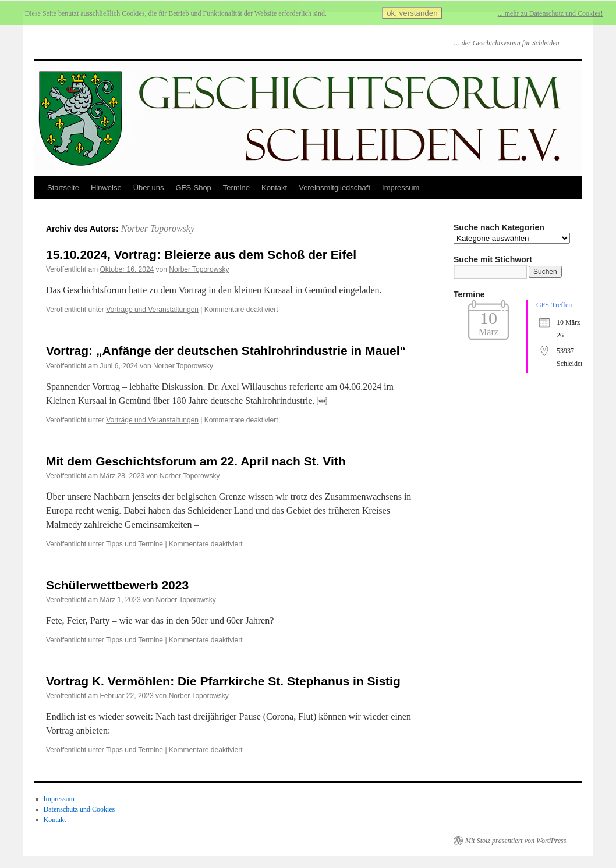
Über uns (149, 188)
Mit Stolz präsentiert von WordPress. (516, 841)
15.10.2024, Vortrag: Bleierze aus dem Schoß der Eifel (201, 255)
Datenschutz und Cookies (79, 809)
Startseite (63, 188)
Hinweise (106, 188)
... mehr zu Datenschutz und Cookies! (550, 13)
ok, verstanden (412, 13)
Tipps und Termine (134, 544)
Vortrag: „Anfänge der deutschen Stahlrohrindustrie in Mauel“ (226, 351)
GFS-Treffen (554, 305)
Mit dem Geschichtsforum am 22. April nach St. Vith (196, 461)
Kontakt (274, 188)
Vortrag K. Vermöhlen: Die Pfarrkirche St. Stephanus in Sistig (223, 681)
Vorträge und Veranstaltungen (152, 310)
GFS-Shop (193, 188)
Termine (236, 188)
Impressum (401, 188)
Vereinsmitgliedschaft (334, 188)
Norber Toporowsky (158, 228)
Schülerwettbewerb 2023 (117, 585)
